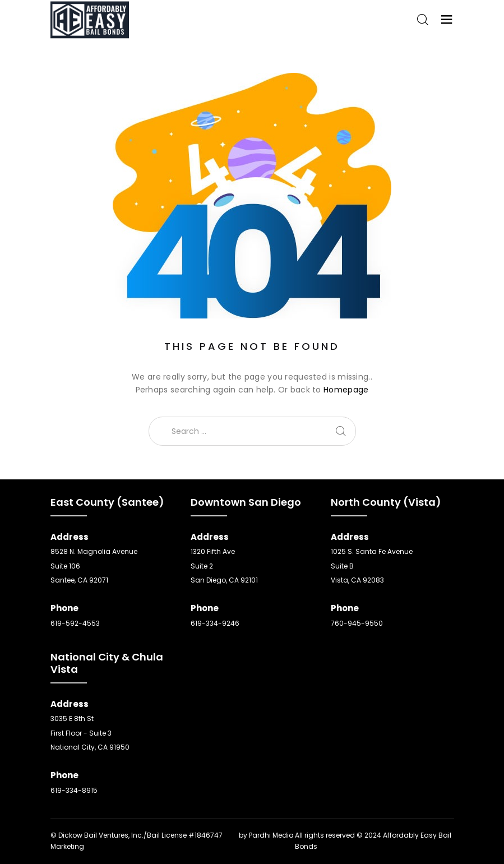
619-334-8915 (74, 790)
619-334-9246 (215, 623)
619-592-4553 (75, 623)
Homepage (346, 390)
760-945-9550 (357, 623)
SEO (231, 835)
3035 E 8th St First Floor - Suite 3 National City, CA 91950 (90, 733)
